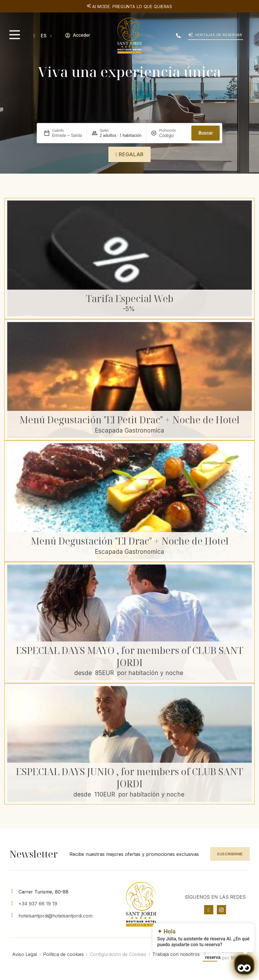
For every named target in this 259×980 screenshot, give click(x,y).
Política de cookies (63, 954)
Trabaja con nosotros (176, 954)
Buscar (206, 133)
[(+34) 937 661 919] (178, 36)
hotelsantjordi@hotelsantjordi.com (55, 916)
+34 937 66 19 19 (38, 904)
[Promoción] (173, 136)
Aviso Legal (25, 954)
